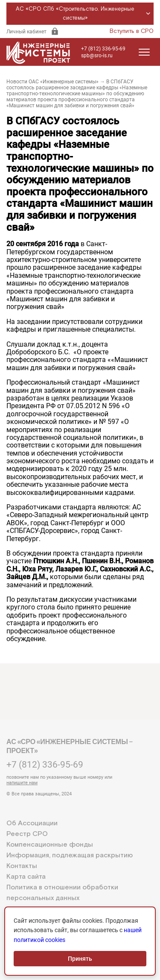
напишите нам (22, 783)
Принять (80, 959)
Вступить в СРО (132, 31)
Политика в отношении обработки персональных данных (62, 893)
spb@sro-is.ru (97, 56)
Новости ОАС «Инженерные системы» (52, 82)
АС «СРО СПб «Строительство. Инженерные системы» (84, 14)
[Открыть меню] (144, 52)
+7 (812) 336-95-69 (103, 49)
